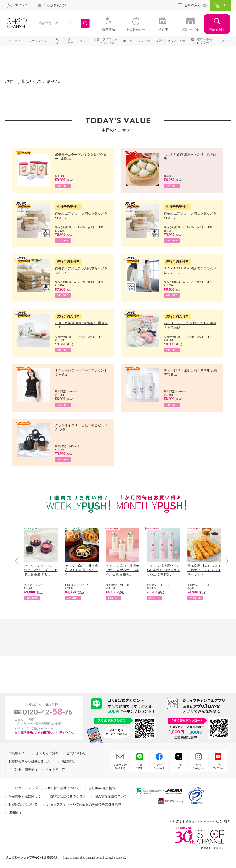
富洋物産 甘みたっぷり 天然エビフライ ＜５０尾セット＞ (204, 570)
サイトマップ (55, 769)
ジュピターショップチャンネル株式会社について (44, 788)
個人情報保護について (111, 796)
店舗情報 (68, 761)
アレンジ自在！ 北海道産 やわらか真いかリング (82, 570)
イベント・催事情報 (23, 769)
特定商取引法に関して (25, 796)
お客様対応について (23, 804)
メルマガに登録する (120, 767)
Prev (19, 561)
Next (225, 561)
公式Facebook (159, 767)
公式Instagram (198, 767)
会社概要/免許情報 (102, 788)
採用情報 (15, 812)
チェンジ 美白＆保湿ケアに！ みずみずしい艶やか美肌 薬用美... (122, 570)
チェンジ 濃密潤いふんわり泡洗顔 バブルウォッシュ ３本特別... (163, 570)
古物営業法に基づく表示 (68, 796)
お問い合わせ (76, 753)
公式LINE (140, 767)
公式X (179, 767)
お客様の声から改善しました (29, 761)
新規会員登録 (57, 5)
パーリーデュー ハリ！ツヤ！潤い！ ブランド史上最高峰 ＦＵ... (41, 570)
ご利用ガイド (18, 753)
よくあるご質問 (47, 753)
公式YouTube (218, 767)
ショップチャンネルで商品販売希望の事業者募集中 (84, 804)
